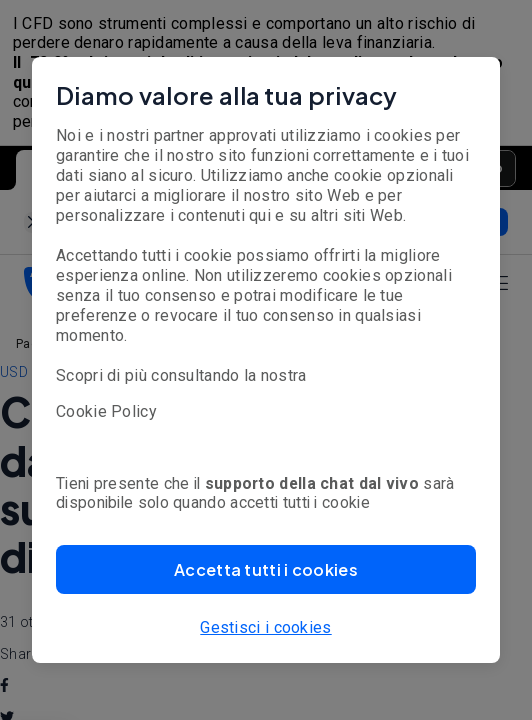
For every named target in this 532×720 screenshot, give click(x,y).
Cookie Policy (106, 411)
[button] (266, 569)
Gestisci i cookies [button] (265, 627)
